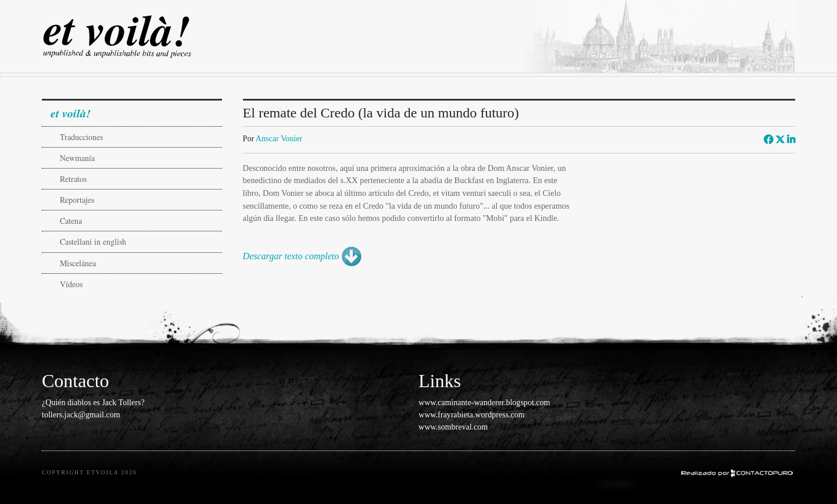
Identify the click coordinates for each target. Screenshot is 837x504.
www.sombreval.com (453, 427)
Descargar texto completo (291, 256)
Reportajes (77, 200)
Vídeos (71, 284)
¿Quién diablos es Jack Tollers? (93, 402)
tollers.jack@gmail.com (81, 414)
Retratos (73, 179)
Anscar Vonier (279, 138)
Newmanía (77, 158)
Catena (71, 221)
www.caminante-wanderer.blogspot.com (484, 402)
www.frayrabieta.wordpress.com (472, 414)
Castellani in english (93, 242)
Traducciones (81, 137)
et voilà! (71, 113)
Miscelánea (78, 263)
